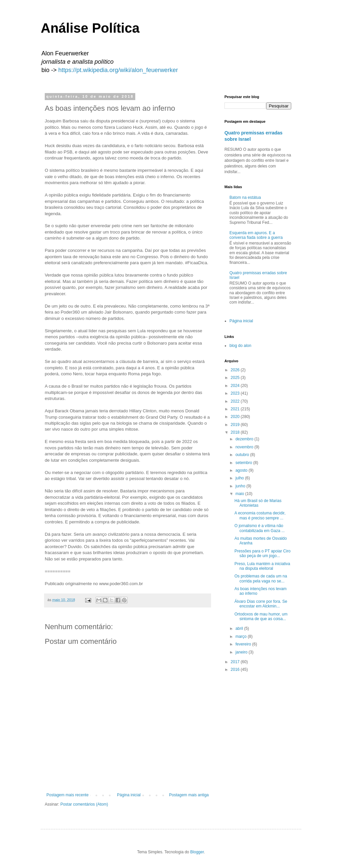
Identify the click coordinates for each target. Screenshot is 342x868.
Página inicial (129, 795)
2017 (236, 662)
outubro (243, 455)
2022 (236, 401)
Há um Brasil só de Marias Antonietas (258, 503)
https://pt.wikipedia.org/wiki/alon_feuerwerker (118, 70)
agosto (242, 470)
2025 (236, 378)
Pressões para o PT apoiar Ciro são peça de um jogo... (263, 553)
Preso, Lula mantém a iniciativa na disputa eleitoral (262, 566)
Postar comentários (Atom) (84, 804)
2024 (236, 386)
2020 (236, 417)
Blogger (197, 852)
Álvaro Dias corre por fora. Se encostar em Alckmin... (261, 604)
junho (241, 486)
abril (240, 628)
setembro (244, 463)
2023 (236, 393)
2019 (236, 425)
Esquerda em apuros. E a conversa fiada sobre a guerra (256, 235)
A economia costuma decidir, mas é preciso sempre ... (260, 515)
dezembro (245, 439)
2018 (236, 432)
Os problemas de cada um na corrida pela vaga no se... (261, 578)
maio (240, 494)
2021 (236, 409)
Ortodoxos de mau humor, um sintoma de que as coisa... (261, 616)
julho (240, 478)
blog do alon (240, 346)
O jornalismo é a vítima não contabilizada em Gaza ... (260, 528)
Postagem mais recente (67, 795)
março (242, 636)
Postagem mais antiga (189, 795)
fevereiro (244, 644)
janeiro (242, 652)
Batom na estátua (245, 197)
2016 (236, 670)
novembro (245, 447)
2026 (236, 370)
